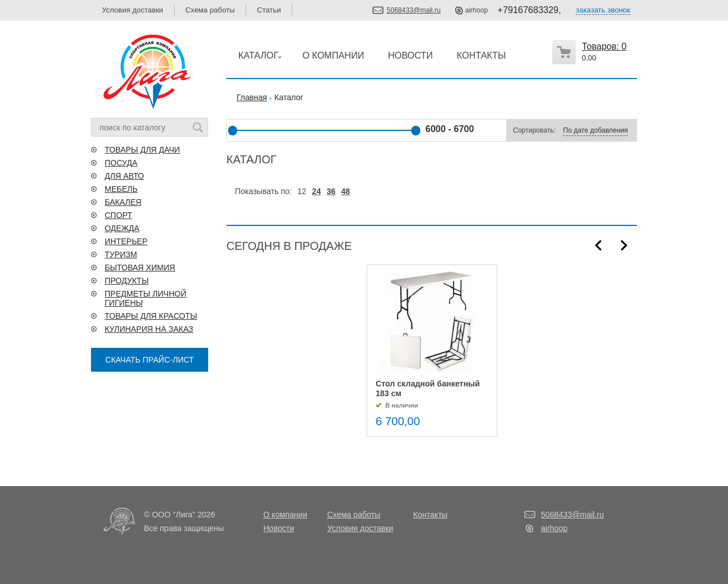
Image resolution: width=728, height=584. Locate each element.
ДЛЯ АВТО (124, 176)
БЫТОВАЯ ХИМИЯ (140, 268)
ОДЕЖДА (122, 228)
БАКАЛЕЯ (123, 202)
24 (317, 191)
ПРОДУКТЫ (127, 281)
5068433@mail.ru (414, 10)
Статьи (269, 10)
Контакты (430, 515)
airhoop (477, 10)
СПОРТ (118, 215)
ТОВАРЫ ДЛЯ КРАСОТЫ (151, 316)
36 (331, 191)
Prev (598, 245)
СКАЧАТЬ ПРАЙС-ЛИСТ (150, 360)
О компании (285, 515)
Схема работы (210, 10)
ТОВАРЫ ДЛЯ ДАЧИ (142, 150)
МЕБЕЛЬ (121, 189)
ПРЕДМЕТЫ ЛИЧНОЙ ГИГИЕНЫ (146, 298)
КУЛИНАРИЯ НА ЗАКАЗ (149, 329)
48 (346, 191)
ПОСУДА (121, 163)
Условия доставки (133, 10)
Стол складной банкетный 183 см (428, 388)
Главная (252, 97)
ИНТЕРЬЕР (126, 241)
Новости (279, 528)
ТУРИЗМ (121, 254)
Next (624, 245)
